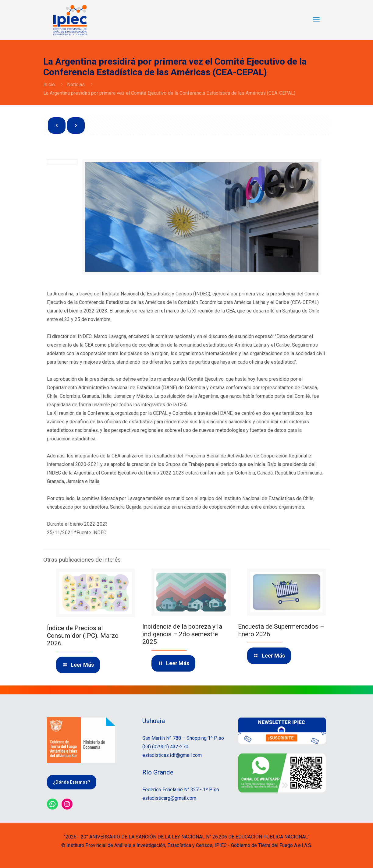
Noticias (76, 85)
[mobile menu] (316, 20)
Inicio (49, 85)
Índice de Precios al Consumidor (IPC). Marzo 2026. (83, 636)
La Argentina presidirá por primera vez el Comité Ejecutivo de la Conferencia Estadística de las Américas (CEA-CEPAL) (169, 93)
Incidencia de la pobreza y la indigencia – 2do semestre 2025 (182, 634)
